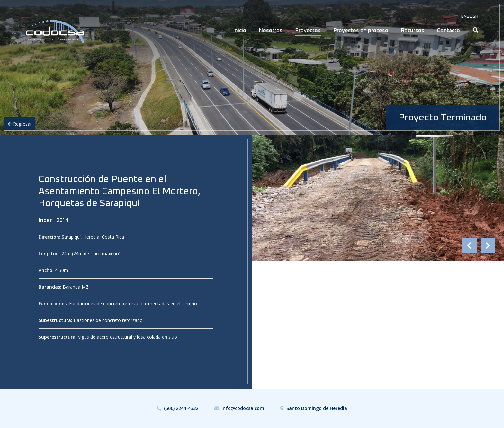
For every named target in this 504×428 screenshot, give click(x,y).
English (470, 16)
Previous (469, 246)
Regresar (20, 124)
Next (488, 246)
